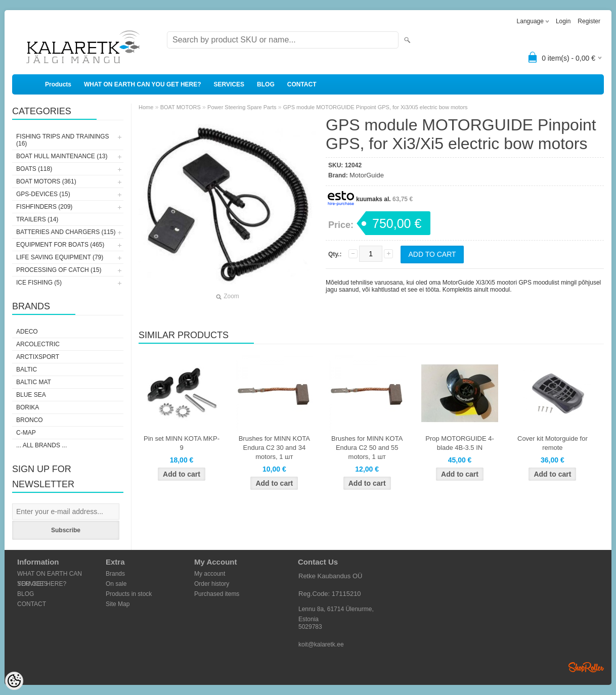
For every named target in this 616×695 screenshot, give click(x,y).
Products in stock (129, 594)
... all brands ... (41, 445)
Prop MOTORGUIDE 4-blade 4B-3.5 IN (460, 443)
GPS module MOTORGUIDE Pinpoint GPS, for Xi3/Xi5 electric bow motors (376, 107)
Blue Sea (31, 395)
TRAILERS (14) (37, 219)
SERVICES (229, 84)
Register (589, 21)
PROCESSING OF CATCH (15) (59, 270)
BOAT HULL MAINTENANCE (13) (62, 156)
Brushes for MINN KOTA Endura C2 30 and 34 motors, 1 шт (274, 448)
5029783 (310, 627)
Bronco (30, 420)
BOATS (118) (34, 169)
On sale (116, 584)
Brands (115, 574)
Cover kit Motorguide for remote (553, 443)
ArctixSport (38, 357)
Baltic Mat (34, 382)
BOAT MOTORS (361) (46, 181)
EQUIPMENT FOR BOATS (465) (60, 245)
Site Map (118, 604)
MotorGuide (367, 175)
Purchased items (217, 594)
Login (563, 21)
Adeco (27, 332)
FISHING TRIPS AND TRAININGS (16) (63, 140)
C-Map (26, 433)
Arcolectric (38, 344)
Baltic (27, 369)
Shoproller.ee (586, 667)
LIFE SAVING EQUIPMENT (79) (60, 257)
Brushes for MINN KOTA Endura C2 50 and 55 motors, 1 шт (367, 448)
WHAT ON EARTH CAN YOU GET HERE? (143, 84)
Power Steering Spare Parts (242, 107)
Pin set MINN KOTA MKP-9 (182, 443)
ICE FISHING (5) (39, 283)
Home (146, 107)
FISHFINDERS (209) (44, 207)
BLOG (266, 84)
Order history (212, 584)
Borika (28, 407)
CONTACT (302, 84)
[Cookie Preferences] (14, 681)
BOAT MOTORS (181, 107)
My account (210, 574)
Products (58, 84)
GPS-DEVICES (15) (43, 194)
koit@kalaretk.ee (321, 644)
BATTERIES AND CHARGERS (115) (66, 232)
